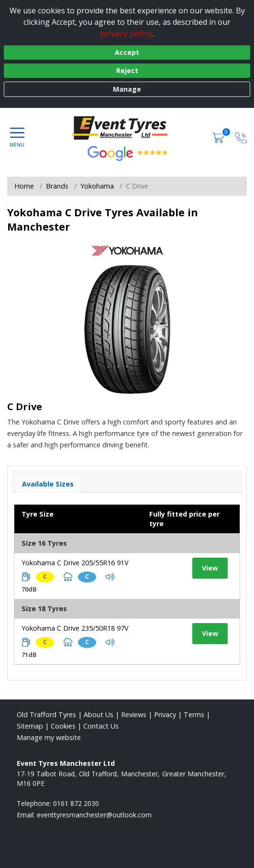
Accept (127, 52)
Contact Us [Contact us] (101, 726)
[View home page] (127, 127)
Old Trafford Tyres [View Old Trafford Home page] (46, 715)
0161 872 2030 (76, 803)
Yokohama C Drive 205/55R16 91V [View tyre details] (75, 563)
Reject (127, 70)
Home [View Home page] (24, 186)
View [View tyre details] (210, 568)
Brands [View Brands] (57, 186)
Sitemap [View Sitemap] (30, 726)
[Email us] (94, 815)
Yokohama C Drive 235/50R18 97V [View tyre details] (75, 628)
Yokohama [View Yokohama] (97, 186)
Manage (127, 89)
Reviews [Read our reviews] (134, 715)
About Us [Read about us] (99, 715)
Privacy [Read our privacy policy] (165, 715)
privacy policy (126, 33)
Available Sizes (48, 484)
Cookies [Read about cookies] (63, 726)
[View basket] (219, 137)
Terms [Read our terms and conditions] (194, 715)
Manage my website (49, 737)
